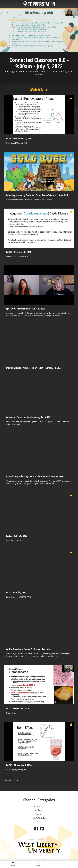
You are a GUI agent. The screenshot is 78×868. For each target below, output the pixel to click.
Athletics (39, 810)
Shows (13, 864)
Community (39, 818)
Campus (39, 814)
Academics (39, 806)
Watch (39, 864)
